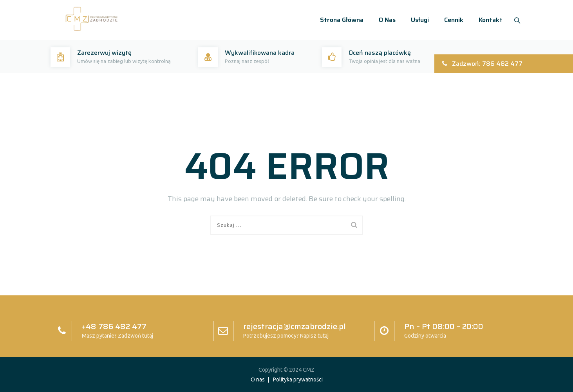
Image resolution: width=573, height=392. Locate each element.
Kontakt (488, 20)
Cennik (451, 20)
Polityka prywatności (298, 379)
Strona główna (339, 20)
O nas (385, 20)
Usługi (418, 20)
